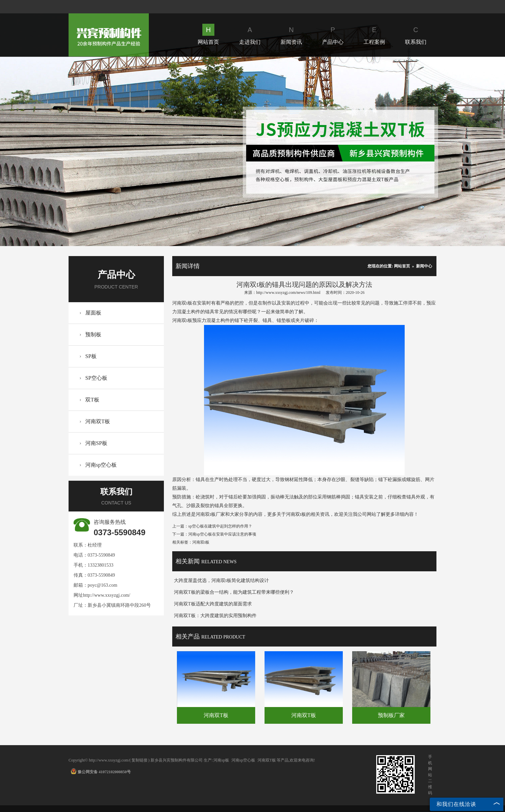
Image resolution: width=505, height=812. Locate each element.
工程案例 (374, 34)
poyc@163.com (103, 585)
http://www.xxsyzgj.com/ (107, 595)
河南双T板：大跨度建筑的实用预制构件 (215, 616)
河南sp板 (221, 760)
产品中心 (333, 34)
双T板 (92, 400)
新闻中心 (424, 266)
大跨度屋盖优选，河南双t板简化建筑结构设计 (221, 581)
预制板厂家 (391, 715)
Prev (202, 151)
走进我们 (250, 34)
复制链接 (139, 760)
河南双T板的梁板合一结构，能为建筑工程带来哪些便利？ (234, 592)
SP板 (91, 356)
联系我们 (416, 34)
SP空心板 (96, 378)
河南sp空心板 (101, 465)
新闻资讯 (291, 34)
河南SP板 (96, 443)
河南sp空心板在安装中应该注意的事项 (222, 534)
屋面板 (93, 313)
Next (303, 151)
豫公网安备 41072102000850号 (101, 772)
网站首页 (208, 34)
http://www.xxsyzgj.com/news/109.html (288, 293)
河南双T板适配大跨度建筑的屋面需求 (213, 604)
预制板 (93, 334)
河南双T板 (98, 421)
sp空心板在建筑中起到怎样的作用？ (220, 526)
